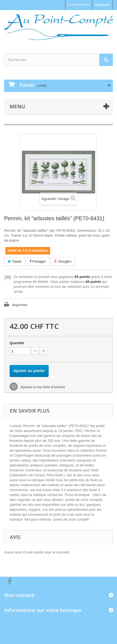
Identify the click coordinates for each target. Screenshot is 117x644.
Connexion (102, 5)
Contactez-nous (79, 5)
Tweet (14, 261)
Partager (38, 261)
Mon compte (19, 595)
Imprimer (20, 305)
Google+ (63, 261)
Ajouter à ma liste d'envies (42, 387)
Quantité (17, 343)
